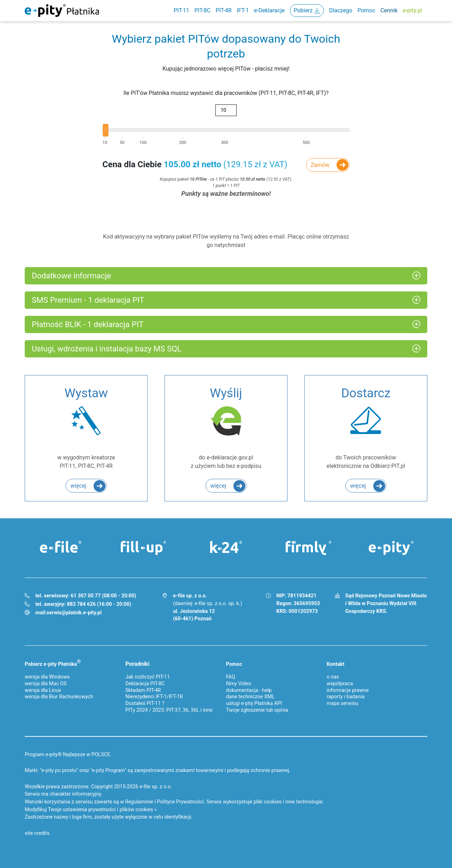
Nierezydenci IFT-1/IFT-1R (154, 697)
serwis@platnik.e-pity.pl (74, 613)
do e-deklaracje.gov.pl (226, 427)
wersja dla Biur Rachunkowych (59, 697)
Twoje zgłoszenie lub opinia (257, 710)
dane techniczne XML (250, 697)
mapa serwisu (343, 703)
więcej (78, 486)
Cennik (389, 10)
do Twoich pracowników (366, 427)
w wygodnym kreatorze (86, 427)
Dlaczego (341, 10)
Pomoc (366, 10)
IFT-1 (243, 10)
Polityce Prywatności (180, 802)
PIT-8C (202, 10)
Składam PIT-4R (143, 690)
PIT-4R (224, 10)
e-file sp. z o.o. (156, 787)
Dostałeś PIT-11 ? (145, 703)
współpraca (340, 684)
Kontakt (335, 664)
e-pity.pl (412, 10)
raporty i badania (346, 697)
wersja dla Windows (47, 677)
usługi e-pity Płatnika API (254, 703)
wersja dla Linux (43, 690)
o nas (333, 677)
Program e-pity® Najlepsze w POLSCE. (68, 755)
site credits (37, 833)
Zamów (320, 165)
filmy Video (239, 684)
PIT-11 (182, 10)
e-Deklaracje (269, 10)
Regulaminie (139, 802)
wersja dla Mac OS (46, 684)
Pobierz (303, 10)
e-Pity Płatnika (62, 11)
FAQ (231, 677)
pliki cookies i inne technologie (288, 802)
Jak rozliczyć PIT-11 (148, 677)
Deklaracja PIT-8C (145, 684)
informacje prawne (348, 690)
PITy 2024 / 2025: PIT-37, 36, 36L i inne (169, 710)
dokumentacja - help (249, 690)
